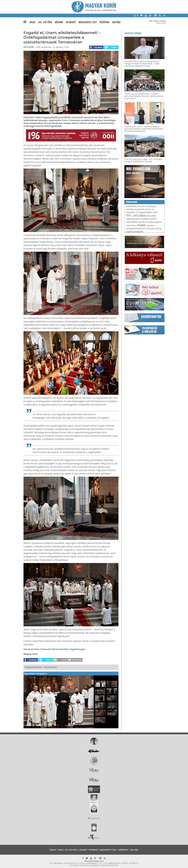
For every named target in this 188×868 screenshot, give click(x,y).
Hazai (32, 22)
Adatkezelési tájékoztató (110, 865)
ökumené (132, 222)
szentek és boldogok (147, 206)
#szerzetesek (50, 667)
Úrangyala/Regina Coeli (147, 212)
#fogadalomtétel (33, 667)
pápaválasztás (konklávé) (138, 219)
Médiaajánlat (84, 865)
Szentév (142, 222)
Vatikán (153, 219)
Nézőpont (105, 22)
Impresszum (74, 865)
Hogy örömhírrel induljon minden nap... (141, 173)
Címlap (53, 850)
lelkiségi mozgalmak (135, 209)
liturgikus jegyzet (154, 222)
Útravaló (150, 228)
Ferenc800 (151, 216)
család (141, 225)
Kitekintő (71, 22)
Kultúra (116, 22)
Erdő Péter (131, 225)
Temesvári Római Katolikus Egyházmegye (63, 649)
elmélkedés (131, 206)
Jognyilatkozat (95, 865)
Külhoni (59, 22)
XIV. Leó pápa (45, 22)
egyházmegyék (135, 232)
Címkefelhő (132, 202)
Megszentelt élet (88, 22)
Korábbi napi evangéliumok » (152, 196)
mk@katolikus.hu (114, 863)
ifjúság (158, 228)
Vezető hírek (133, 33)
